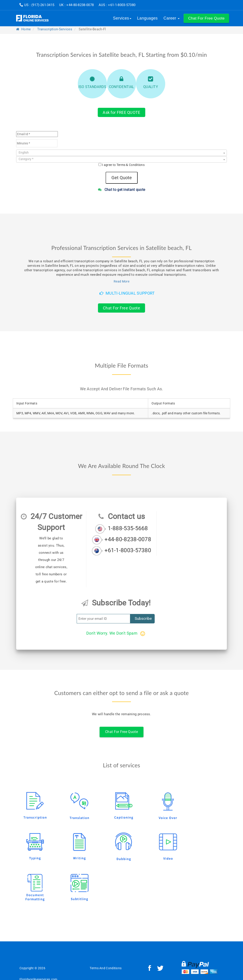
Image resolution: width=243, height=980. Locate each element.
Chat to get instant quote (122, 190)
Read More (121, 281)
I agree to (123, 165)
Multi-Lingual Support (127, 293)
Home (23, 29)
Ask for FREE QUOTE (121, 112)
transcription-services (55, 29)
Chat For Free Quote (121, 308)
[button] (206, 18)
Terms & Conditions (131, 165)
